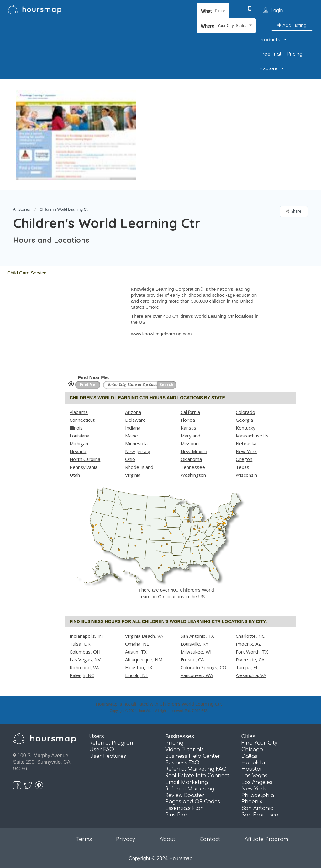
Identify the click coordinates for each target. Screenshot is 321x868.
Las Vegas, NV (85, 659)
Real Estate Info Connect (197, 776)
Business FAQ (182, 763)
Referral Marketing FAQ (196, 769)
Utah (75, 475)
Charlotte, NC (250, 636)
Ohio (130, 459)
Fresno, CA (192, 659)
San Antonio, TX (197, 636)
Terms (84, 839)
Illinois (76, 428)
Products (270, 40)
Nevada (78, 451)
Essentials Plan (184, 808)
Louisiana (79, 436)
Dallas (249, 756)
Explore (269, 69)
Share (294, 211)
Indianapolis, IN (86, 636)
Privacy (126, 839)
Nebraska (246, 443)
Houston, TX (139, 667)
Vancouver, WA (197, 675)
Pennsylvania (84, 467)
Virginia (133, 475)
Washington (193, 475)
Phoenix (252, 802)
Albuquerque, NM (144, 659)
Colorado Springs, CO (203, 667)
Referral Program (112, 743)
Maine (132, 436)
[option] (76, 135)
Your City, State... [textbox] (233, 26)
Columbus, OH (85, 652)
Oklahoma (191, 459)
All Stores (21, 209)
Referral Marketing (190, 789)
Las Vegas (254, 776)
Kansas (188, 428)
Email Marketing (187, 782)
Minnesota (136, 443)
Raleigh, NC (82, 675)
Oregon (244, 459)
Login (277, 11)
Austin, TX (136, 652)
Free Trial (270, 54)
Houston (253, 769)
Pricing (295, 54)
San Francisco (260, 815)
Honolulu (253, 763)
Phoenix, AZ (248, 644)
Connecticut (82, 420)
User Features (108, 756)
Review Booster (185, 795)
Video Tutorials (184, 750)
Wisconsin (246, 475)
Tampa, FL (247, 667)
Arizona (133, 412)
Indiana (133, 428)
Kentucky (246, 428)
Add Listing (292, 25)
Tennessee (193, 467)
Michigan (79, 443)
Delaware (135, 420)
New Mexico (194, 451)
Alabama (79, 412)
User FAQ (102, 750)
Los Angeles (257, 782)
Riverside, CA (250, 659)
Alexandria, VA (251, 675)
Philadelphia (258, 795)
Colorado (245, 412)
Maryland (190, 436)
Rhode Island (139, 467)
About (167, 839)
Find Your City (259, 743)
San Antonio (258, 808)
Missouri (190, 443)
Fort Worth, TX (252, 652)
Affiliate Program (266, 839)
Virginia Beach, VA (144, 636)
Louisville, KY (195, 644)
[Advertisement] (227, 123)
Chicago (252, 750)
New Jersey (138, 451)
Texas (242, 467)
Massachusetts (252, 436)
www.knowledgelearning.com (161, 334)
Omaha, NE (137, 644)
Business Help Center (193, 756)
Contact (210, 839)
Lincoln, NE (137, 675)
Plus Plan (177, 815)
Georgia (244, 420)
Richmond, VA (84, 667)
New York (246, 451)
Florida (188, 420)
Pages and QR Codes (193, 802)
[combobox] (226, 26)
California (190, 412)
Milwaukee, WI (196, 652)
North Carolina (85, 459)
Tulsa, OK (80, 644)
